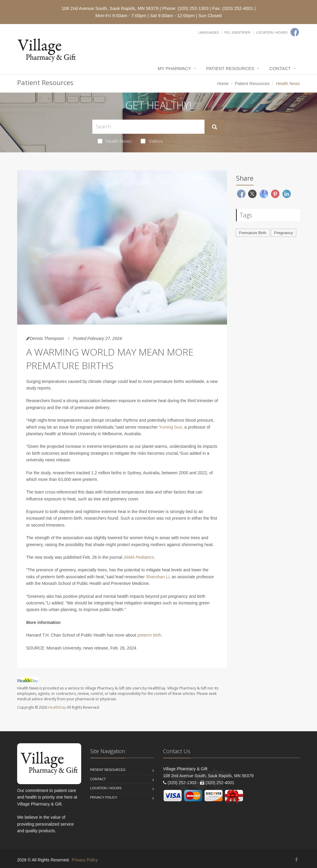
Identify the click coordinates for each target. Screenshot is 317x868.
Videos (152, 141)
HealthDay (57, 707)
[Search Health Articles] (148, 127)
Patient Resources (230, 68)
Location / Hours (272, 32)
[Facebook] (295, 32)
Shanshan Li (158, 577)
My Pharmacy (174, 68)
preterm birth (149, 635)
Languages (208, 32)
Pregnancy (284, 233)
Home (223, 84)
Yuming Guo (170, 427)
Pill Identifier (237, 32)
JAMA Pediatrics (139, 557)
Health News (115, 141)
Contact (280, 68)
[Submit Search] (215, 127)
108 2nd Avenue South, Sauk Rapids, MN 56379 (110, 8)
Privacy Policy (104, 797)
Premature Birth (253, 233)
